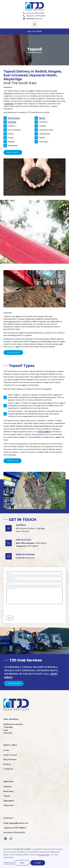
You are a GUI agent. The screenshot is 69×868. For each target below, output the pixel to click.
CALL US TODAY (34, 31)
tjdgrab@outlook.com (34, 19)
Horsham (12, 122)
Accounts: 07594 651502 (35, 13)
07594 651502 (31, 543)
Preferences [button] (9, 863)
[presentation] (23, 610)
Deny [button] (22, 863)
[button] (35, 24)
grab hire (9, 104)
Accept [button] (38, 863)
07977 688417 (45, 432)
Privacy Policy (44, 855)
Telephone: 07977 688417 (36, 16)
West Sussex (14, 118)
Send (10, 618)
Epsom (42, 118)
